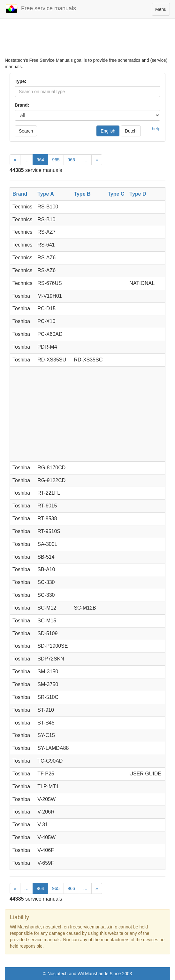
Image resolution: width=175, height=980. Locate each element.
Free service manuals (41, 9)
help (156, 129)
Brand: (22, 105)
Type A (46, 194)
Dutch (131, 131)
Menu (162, 11)
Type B (82, 194)
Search (26, 131)
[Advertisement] (88, 41)
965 (56, 160)
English (108, 131)
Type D (138, 194)
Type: (20, 81)
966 (71, 160)
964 (40, 160)
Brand (20, 194)
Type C (116, 194)
